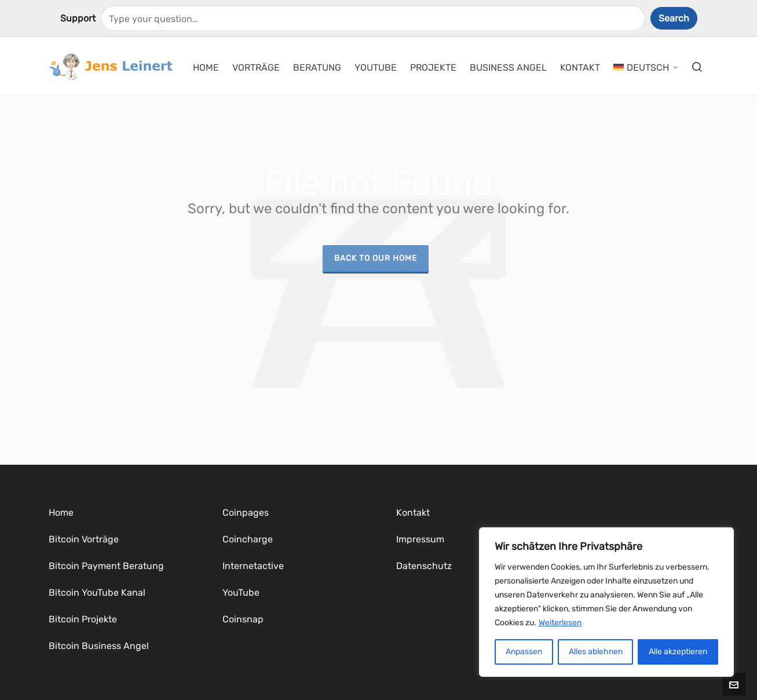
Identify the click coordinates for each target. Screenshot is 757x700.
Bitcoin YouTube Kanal (97, 593)
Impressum (420, 539)
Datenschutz (424, 566)
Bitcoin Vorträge (84, 539)
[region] (606, 602)
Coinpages (246, 513)
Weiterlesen (560, 623)
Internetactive (253, 566)
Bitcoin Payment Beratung (106, 566)
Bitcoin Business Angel (99, 646)
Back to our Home (376, 258)
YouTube (241, 593)
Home (61, 513)
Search (674, 18)
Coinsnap (243, 619)
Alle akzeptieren (678, 652)
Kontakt (413, 513)
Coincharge (248, 539)
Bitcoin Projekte (83, 619)
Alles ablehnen (596, 652)
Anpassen (524, 652)
